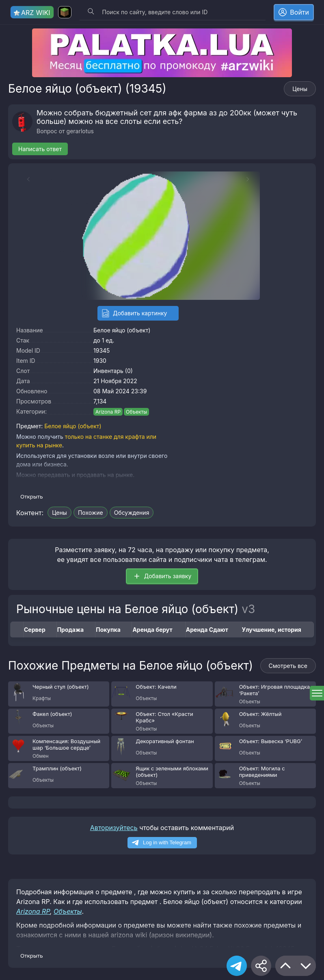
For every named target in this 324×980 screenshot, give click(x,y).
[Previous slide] (24, 179)
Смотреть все (288, 666)
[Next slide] (252, 179)
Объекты (136, 412)
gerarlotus (80, 131)
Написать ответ (40, 149)
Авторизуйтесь (114, 828)
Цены (300, 89)
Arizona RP (108, 412)
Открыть (32, 497)
